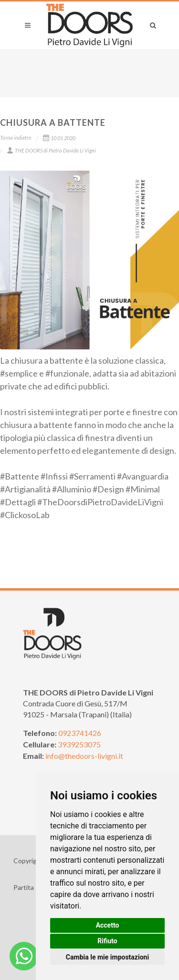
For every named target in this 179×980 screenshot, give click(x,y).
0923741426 (80, 733)
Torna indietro (16, 138)
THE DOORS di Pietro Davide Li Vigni (51, 150)
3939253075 (79, 744)
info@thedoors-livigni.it (84, 756)
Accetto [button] (108, 925)
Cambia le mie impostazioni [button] (107, 957)
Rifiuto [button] (107, 941)
